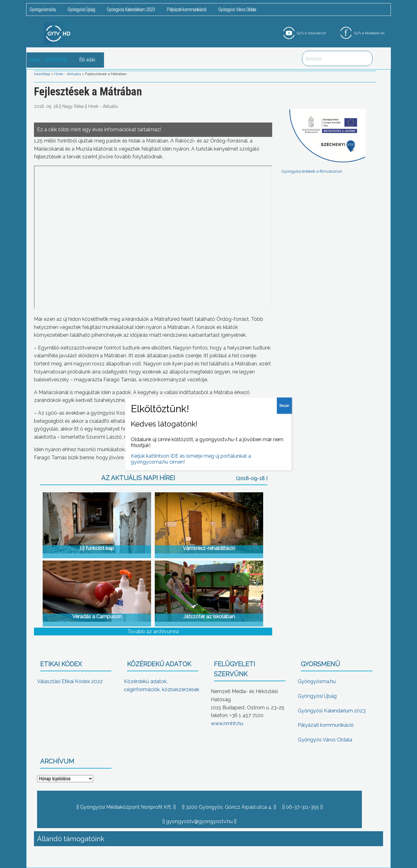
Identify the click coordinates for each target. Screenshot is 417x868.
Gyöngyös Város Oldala (237, 10)
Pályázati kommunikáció (187, 10)
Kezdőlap (42, 74)
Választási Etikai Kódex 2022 (70, 681)
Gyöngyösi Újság (81, 10)
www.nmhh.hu (227, 723)
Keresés (364, 58)
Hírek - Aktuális (68, 74)
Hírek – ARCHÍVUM (48, 60)
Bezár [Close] (284, 406)
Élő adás (87, 60)
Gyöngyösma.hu (43, 10)
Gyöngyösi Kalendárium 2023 (131, 10)
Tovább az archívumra (153, 632)
